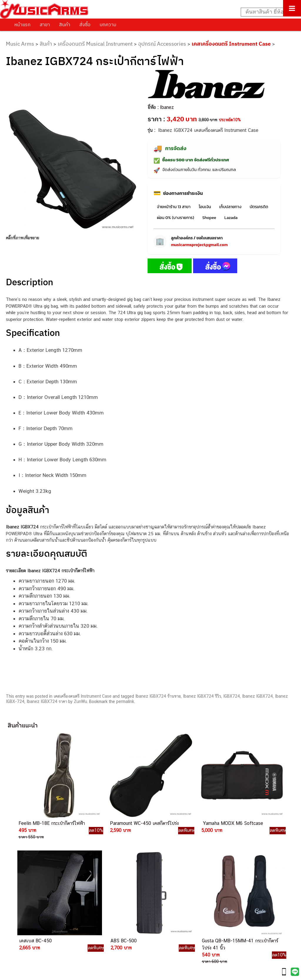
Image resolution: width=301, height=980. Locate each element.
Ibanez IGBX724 (257, 696)
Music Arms (20, 44)
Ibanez (167, 107)
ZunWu (80, 702)
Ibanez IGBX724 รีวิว (202, 696)
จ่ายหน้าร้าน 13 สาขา (174, 207)
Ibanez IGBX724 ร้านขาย (158, 696)
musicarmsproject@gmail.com (199, 245)
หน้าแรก (22, 24)
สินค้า (65, 24)
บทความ (108, 24)
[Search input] (268, 12)
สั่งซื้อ (85, 24)
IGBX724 (231, 696)
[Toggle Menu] (292, 8)
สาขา (45, 24)
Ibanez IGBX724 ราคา (47, 702)
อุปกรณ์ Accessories (162, 44)
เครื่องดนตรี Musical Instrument (95, 44)
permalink (125, 702)
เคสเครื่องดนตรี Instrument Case (231, 44)
